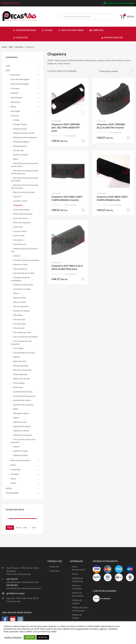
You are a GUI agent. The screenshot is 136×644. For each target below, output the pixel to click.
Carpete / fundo (20, 201)
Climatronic (18, 240)
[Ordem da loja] (116, 71)
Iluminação (15, 111)
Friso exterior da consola (24, 353)
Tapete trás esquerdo (22, 435)
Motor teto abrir (20, 361)
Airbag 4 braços (20, 129)
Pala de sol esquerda (22, 370)
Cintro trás (18, 227)
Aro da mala (18, 150)
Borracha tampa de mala (24, 192)
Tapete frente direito (22, 426)
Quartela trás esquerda (23, 405)
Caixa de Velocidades (20, 84)
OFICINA (49, 30)
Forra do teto (19, 328)
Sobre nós (54, 567)
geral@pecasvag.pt (15, 593)
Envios (75, 574)
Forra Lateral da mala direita (25, 337)
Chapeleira (56, 121)
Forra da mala (19, 319)
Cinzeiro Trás (19, 236)
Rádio (16, 409)
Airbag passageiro (21, 142)
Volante (16, 447)
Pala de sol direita (21, 366)
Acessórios (15, 75)
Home (4, 47)
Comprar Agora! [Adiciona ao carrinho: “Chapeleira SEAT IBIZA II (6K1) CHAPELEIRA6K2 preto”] (128, 210)
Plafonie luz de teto (21, 379)
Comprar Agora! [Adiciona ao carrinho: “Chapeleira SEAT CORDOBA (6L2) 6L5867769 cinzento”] (128, 138)
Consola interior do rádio (24, 273)
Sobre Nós (98, 30)
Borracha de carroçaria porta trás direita (25, 179)
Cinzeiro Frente (20, 231)
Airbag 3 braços (20, 124)
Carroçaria (15, 88)
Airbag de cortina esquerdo (25, 137)
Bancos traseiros (21, 155)
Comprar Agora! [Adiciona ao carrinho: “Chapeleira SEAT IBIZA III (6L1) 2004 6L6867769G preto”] (83, 279)
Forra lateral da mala (22, 332)
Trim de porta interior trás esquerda (23, 441)
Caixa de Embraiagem (20, 79)
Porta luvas (18, 387)
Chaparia (14, 93)
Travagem (15, 474)
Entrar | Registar (114, 38)
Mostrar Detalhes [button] (13, 637)
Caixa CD (17, 197)
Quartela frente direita (23, 392)
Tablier (16, 418)
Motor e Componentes (20, 460)
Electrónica (15, 102)
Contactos (22, 38)
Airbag (16, 120)
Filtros (13, 107)
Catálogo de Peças (26, 30)
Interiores (19, 47)
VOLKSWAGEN (12, 493)
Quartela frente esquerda (24, 396)
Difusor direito (19, 302)
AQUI (54, 632)
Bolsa (16, 159)
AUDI (8, 66)
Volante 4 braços (20, 455)
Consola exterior (20, 269)
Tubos (13, 479)
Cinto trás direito (20, 218)
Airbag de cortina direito (24, 133)
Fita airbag (18, 315)
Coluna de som (20, 244)
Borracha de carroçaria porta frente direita (25, 165)
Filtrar (10, 528)
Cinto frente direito (21, 210)
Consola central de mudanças (26, 260)
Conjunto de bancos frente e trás (24, 250)
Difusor (16, 293)
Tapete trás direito (21, 431)
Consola (17, 256)
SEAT (11, 47)
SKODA (9, 488)
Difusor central (20, 298)
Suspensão (15, 470)
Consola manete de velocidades (20, 279)
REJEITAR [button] (43, 637)
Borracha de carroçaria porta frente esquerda (25, 172)
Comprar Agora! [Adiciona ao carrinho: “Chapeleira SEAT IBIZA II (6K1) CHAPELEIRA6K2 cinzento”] (83, 210)
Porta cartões (19, 383)
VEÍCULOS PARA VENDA (72, 30)
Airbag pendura (20, 146)
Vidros (13, 483)
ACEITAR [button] (30, 637)
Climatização (16, 98)
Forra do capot (19, 324)
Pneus (13, 465)
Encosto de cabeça (21, 311)
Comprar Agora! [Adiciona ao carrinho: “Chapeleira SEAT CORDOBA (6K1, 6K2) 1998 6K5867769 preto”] (83, 141)
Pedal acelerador (20, 374)
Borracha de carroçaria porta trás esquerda (25, 187)
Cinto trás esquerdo (22, 223)
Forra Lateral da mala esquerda (21, 343)
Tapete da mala (20, 422)
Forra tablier (18, 348)
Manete (16, 357)
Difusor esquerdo (21, 306)
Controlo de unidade (22, 289)
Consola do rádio (20, 264)
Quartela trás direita (22, 400)
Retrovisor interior (21, 413)
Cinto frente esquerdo (23, 214)
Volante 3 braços (20, 451)
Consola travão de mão (23, 285)
